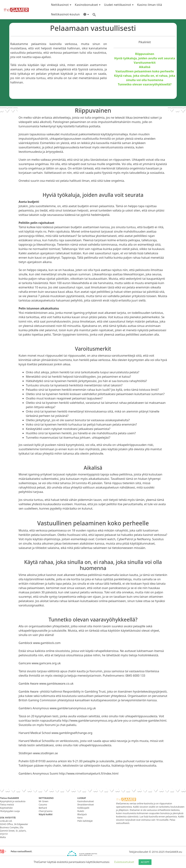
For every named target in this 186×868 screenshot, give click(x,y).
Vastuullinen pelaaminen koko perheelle (145, 71)
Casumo (43, 805)
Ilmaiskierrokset (86, 805)
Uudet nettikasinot (118, 5)
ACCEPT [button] (145, 862)
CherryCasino (46, 811)
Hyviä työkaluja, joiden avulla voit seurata (145, 58)
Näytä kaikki (46, 814)
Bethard (43, 808)
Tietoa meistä (7, 805)
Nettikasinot (60, 5)
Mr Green (44, 801)
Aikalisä (145, 67)
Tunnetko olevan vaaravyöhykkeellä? (145, 84)
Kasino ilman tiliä (150, 5)
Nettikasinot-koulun (65, 14)
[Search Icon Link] (94, 14)
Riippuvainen (145, 54)
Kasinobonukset (86, 5)
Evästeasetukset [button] (124, 862)
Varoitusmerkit (145, 63)
